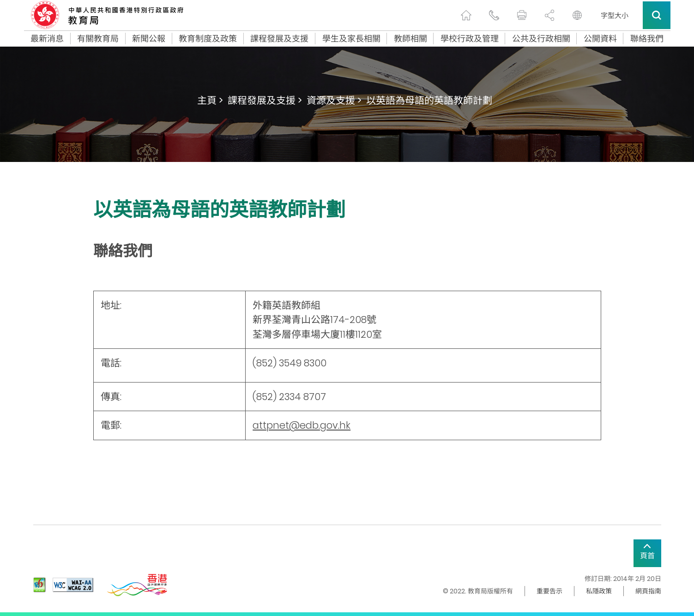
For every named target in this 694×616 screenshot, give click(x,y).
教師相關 (410, 39)
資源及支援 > (334, 100)
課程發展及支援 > (265, 100)
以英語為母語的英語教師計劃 (429, 100)
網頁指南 (648, 591)
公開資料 (600, 39)
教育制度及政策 (208, 39)
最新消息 (47, 39)
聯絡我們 (647, 39)
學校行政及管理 (470, 39)
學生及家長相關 (351, 39)
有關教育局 (98, 39)
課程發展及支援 (279, 39)
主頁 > (210, 100)
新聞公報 (149, 39)
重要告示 (549, 591)
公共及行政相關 (541, 39)
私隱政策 (599, 591)
